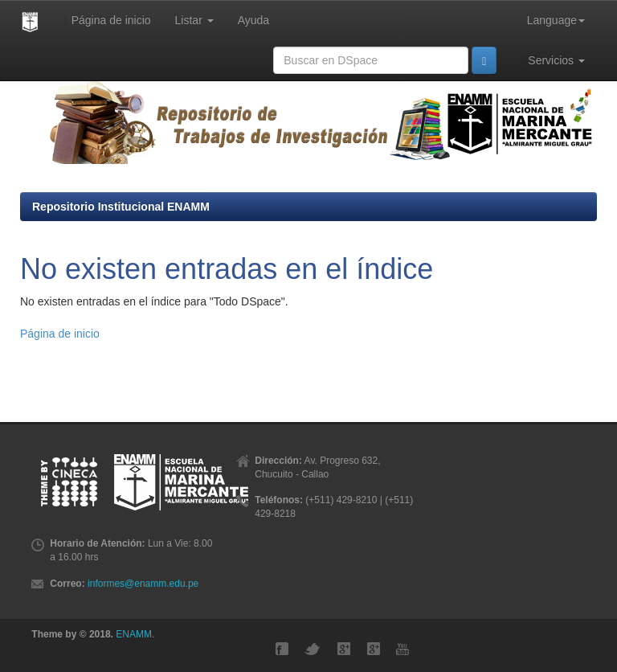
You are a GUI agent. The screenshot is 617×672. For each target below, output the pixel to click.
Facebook (282, 649)
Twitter (313, 649)
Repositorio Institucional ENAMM (121, 207)
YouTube (402, 649)
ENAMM (134, 634)
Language (556, 20)
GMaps (374, 649)
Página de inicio (108, 20)
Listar (194, 20)
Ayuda (253, 20)
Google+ (344, 649)
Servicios (553, 61)
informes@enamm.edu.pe (143, 584)
